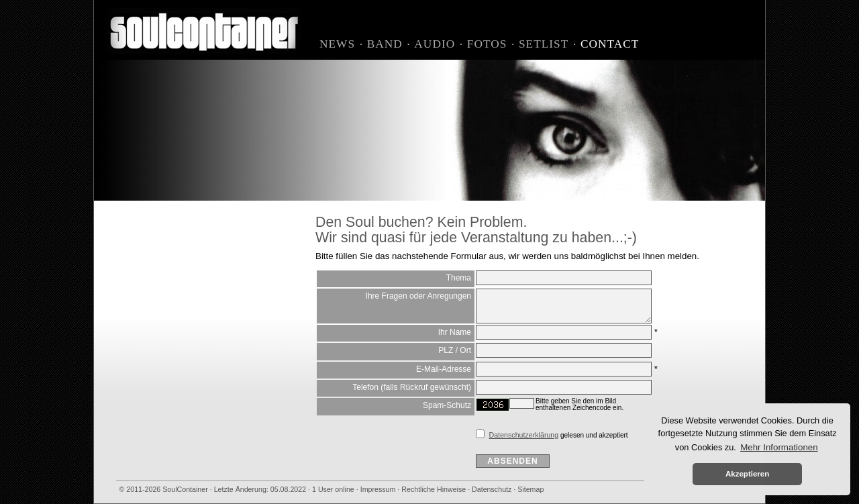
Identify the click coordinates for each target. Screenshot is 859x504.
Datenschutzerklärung (524, 435)
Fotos (487, 44)
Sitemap (530, 489)
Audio (435, 44)
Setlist (544, 44)
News (337, 44)
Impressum (378, 489)
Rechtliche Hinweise (434, 489)
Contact (610, 44)
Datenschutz (492, 489)
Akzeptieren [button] (747, 474)
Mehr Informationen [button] (779, 447)
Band (385, 44)
